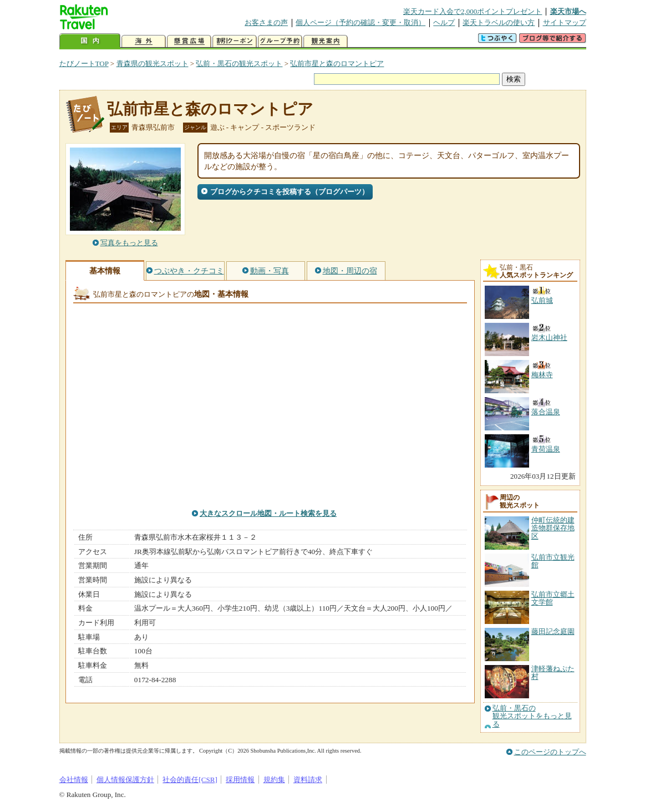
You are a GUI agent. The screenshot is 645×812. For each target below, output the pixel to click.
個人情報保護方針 (125, 780)
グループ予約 (280, 41)
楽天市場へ (568, 11)
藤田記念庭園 (553, 631)
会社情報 (74, 780)
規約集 (274, 780)
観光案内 (326, 41)
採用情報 (240, 780)
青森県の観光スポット (153, 64)
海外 (144, 41)
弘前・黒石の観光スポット (239, 64)
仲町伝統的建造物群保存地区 (553, 528)
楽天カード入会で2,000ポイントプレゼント (473, 11)
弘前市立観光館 (553, 561)
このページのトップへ (550, 752)
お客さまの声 (266, 22)
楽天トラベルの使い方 (499, 22)
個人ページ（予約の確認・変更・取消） (360, 22)
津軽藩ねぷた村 (553, 673)
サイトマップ (565, 22)
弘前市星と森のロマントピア (337, 64)
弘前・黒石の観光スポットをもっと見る (532, 716)
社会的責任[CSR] (190, 780)
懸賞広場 (189, 41)
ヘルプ (444, 22)
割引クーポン (235, 41)
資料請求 (308, 780)
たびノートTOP (84, 64)
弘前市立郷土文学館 (553, 598)
